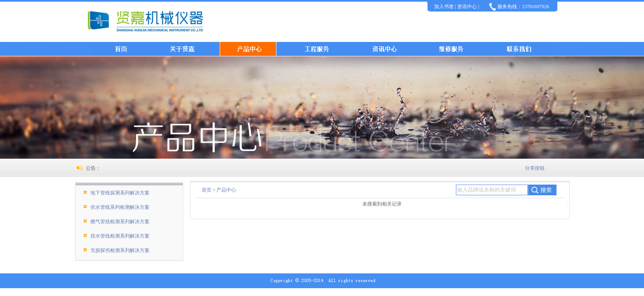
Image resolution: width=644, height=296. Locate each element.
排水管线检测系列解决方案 (120, 236)
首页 (207, 190)
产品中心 (226, 190)
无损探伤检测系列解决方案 (120, 250)
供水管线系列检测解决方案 (120, 207)
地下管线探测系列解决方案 (120, 193)
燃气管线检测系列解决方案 (120, 222)
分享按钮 (535, 168)
